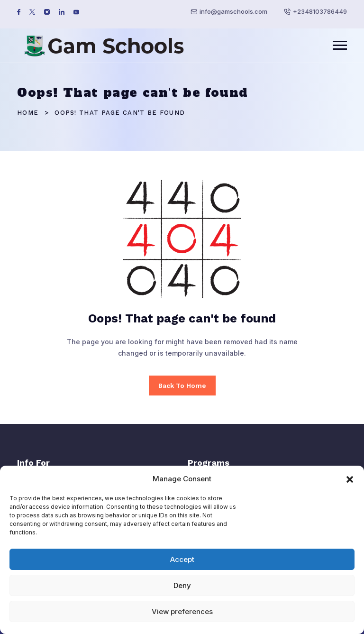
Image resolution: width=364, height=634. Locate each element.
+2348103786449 (320, 11)
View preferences (182, 611)
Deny (182, 585)
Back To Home (182, 386)
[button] (350, 478)
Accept (182, 559)
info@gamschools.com (233, 11)
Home (28, 113)
